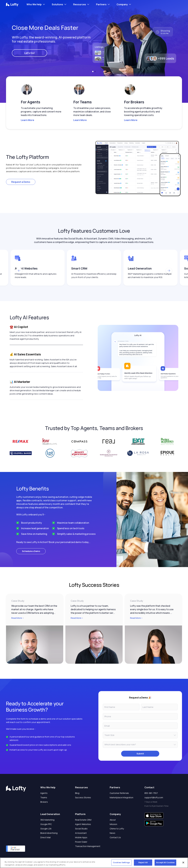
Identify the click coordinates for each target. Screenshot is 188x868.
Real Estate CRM (83, 820)
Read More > (18, 618)
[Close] (183, 862)
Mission (113, 824)
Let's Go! (30, 53)
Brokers (44, 802)
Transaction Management (88, 846)
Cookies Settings (121, 862)
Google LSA (46, 829)
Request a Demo (21, 182)
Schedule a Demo (31, 551)
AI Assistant (81, 833)
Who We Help (34, 4)
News (112, 833)
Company (122, 4)
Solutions (57, 4)
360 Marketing (47, 820)
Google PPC (46, 824)
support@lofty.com (154, 797)
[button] (93, 71)
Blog (77, 793)
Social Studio (81, 829)
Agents (44, 793)
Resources (80, 4)
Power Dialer (81, 842)
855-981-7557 (151, 793)
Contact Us (115, 837)
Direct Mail (45, 837)
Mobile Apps (81, 837)
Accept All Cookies (165, 862)
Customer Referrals (119, 793)
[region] (94, 863)
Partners (101, 4)
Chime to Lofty (117, 829)
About (113, 820)
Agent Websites (83, 824)
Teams (44, 797)
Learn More (27, 120)
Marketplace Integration (121, 797)
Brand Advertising (49, 833)
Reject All (143, 862)
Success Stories (83, 797)
